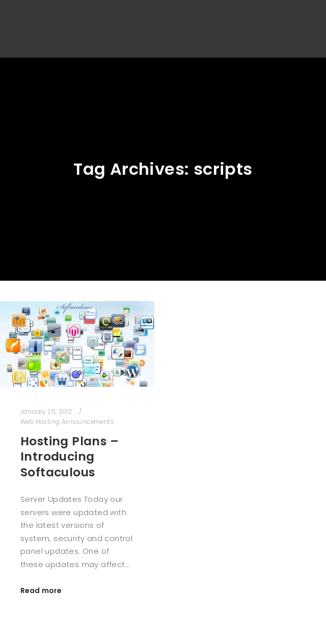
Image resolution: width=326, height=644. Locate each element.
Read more (41, 591)
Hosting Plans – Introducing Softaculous (70, 457)
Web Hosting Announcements (67, 422)
